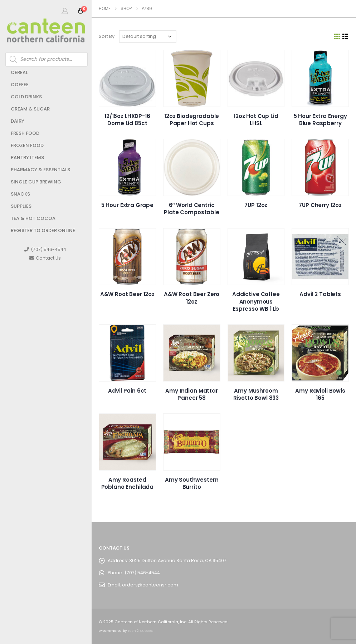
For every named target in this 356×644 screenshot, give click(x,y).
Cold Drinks (26, 97)
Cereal (19, 72)
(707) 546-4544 (45, 249)
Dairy (18, 121)
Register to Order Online (43, 230)
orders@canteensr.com (150, 585)
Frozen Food (27, 145)
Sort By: (107, 36)
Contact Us (45, 258)
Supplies (21, 206)
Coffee (20, 85)
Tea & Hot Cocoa (33, 218)
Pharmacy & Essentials (40, 170)
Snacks (20, 194)
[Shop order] (148, 36)
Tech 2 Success (140, 631)
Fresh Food (25, 133)
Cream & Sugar (30, 109)
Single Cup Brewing (36, 182)
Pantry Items (27, 158)
